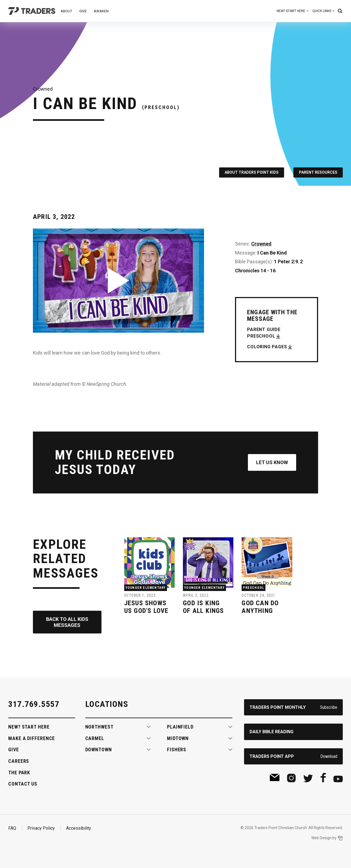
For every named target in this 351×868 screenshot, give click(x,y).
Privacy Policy (41, 828)
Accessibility (79, 828)
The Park (19, 773)
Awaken (101, 11)
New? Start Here (291, 11)
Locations (107, 704)
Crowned (261, 244)
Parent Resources (318, 172)
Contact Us (23, 784)
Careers (19, 761)
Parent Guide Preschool (264, 333)
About (66, 11)
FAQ (12, 828)
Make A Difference (32, 738)
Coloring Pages (267, 347)
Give (83, 11)
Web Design (321, 838)
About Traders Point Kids (252, 172)
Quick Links (322, 11)
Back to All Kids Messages (67, 622)
